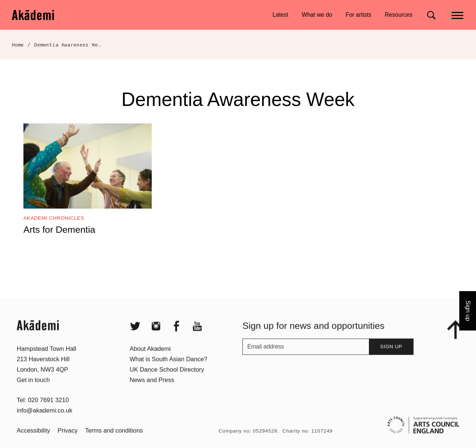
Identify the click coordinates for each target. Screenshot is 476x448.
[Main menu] (458, 15)
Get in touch (33, 390)
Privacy (68, 441)
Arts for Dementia (59, 230)
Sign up (391, 357)
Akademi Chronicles (54, 218)
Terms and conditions (114, 441)
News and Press (152, 390)
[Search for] (431, 15)
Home (18, 45)
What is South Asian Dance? (169, 370)
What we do (317, 15)
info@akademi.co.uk (44, 421)
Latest (280, 15)
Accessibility (33, 441)
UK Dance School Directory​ (167, 380)
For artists (358, 15)
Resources (399, 15)
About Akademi (150, 359)
